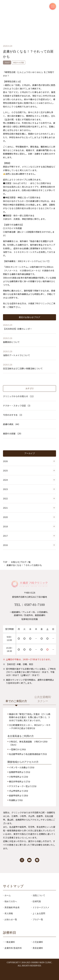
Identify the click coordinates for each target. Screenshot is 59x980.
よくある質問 (39, 914)
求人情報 (9, 914)
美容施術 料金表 (12, 908)
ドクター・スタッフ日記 (17, 406)
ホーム (8, 895)
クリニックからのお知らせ (19, 396)
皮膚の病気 (12, 424)
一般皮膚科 (10, 942)
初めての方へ (11, 901)
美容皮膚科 (38, 948)
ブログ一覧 (38, 920)
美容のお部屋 (13, 434)
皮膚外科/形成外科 (13, 948)
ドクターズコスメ (41, 908)
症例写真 (37, 901)
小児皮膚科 (38, 942)
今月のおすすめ (13, 415)
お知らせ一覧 (11, 920)
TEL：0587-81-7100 (29, 605)
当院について (39, 895)
